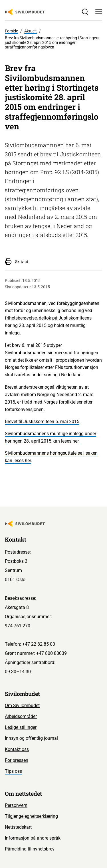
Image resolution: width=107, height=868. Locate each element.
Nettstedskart (18, 827)
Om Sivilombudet (22, 706)
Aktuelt (31, 31)
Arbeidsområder (21, 716)
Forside (11, 31)
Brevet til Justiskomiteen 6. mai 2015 (42, 422)
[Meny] (99, 12)
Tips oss (13, 771)
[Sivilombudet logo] (25, 12)
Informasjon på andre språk (33, 838)
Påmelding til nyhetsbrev (30, 849)
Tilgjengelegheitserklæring (31, 816)
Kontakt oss (17, 749)
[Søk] (85, 12)
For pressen (17, 760)
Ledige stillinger (21, 727)
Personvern (16, 805)
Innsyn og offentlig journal (31, 738)
